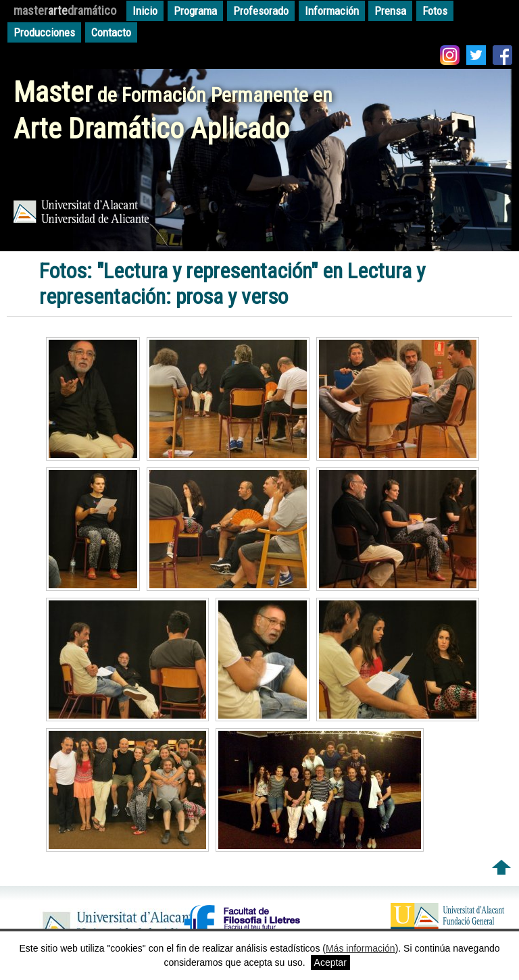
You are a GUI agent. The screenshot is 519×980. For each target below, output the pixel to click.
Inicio (145, 11)
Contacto (111, 32)
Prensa (390, 11)
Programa (195, 11)
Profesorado (261, 11)
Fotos (435, 11)
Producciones (44, 32)
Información (332, 11)
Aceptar (330, 962)
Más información (361, 948)
